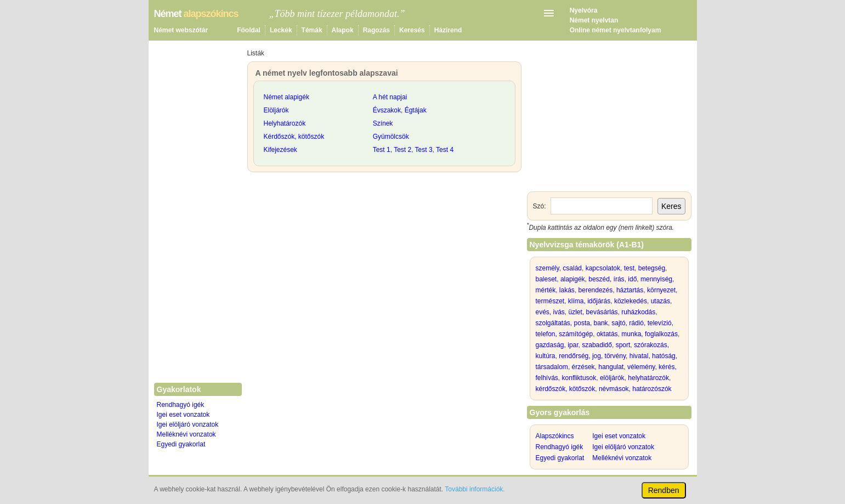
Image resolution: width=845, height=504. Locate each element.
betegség (652, 268)
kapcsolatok (603, 268)
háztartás (630, 290)
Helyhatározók (285, 123)
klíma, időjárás (589, 301)
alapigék (573, 279)
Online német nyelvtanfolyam (616, 30)
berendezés (596, 290)
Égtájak (416, 110)
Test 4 (445, 150)
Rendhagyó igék (181, 405)
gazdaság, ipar (557, 345)
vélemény (641, 367)
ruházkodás (638, 312)
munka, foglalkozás (650, 334)
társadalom (552, 367)
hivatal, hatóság (653, 356)
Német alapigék (287, 97)
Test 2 (402, 150)
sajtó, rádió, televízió (641, 323)
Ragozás (376, 30)
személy (548, 268)
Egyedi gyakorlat (181, 444)
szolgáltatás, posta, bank (572, 323)
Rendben (664, 490)
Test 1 (382, 150)
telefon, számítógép (565, 334)
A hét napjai (390, 97)
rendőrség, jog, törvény (592, 356)
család (572, 268)
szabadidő (597, 345)
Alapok (343, 30)
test (629, 268)
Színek (383, 123)
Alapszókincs (555, 436)
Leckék (281, 30)
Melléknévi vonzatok (186, 434)
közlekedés (631, 301)
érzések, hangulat (598, 367)
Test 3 (424, 150)
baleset (546, 279)
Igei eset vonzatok (183, 415)
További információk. (475, 489)
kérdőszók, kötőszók (566, 389)
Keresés (412, 30)
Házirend (448, 30)
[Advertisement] (384, 260)
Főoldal (249, 30)
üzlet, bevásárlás (593, 312)
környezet (661, 290)
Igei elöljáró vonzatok (188, 424)
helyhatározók (648, 378)
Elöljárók (276, 110)
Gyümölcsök (391, 137)
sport (623, 345)
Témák (312, 30)
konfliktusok (579, 378)
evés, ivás (550, 312)
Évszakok (387, 110)
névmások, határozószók (635, 389)
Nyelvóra (584, 10)
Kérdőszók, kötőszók (294, 137)
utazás (660, 301)
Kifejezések (280, 150)
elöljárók (612, 378)
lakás (567, 290)
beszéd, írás (606, 279)
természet (550, 301)
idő (632, 279)
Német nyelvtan (594, 20)
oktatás (607, 334)
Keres (671, 206)
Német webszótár (181, 30)
